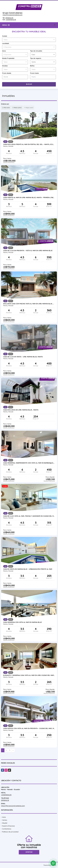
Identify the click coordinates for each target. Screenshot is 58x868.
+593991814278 (11, 20)
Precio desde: (7, 73)
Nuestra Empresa (8, 826)
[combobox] (29, 40)
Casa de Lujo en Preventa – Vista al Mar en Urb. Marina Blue (28, 251)
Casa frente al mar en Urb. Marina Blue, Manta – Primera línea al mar (29, 198)
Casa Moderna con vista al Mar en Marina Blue (22, 622)
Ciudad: (5, 36)
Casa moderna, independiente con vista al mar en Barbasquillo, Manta (29, 463)
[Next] (13, 750)
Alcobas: (5, 66)
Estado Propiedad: (8, 58)
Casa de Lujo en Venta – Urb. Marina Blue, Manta (23, 357)
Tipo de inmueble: (36, 51)
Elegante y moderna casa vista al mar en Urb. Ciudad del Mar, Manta (29, 675)
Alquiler (5, 823)
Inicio (4, 817)
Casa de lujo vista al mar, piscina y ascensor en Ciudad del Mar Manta (29, 516)
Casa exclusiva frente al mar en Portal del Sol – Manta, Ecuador (29, 144)
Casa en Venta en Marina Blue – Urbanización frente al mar (28, 569)
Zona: (4, 51)
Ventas (5, 820)
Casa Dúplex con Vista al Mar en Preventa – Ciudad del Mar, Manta (29, 728)
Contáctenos (7, 829)
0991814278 (9, 18)
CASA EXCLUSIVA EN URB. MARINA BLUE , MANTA (21, 410)
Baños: (32, 66)
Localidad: (6, 43)
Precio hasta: (35, 73)
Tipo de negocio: (36, 58)
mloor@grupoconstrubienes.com (13, 15)
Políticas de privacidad (10, 832)
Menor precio (17, 108)
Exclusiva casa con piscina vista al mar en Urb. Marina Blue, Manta (29, 304)
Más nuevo (6, 108)
